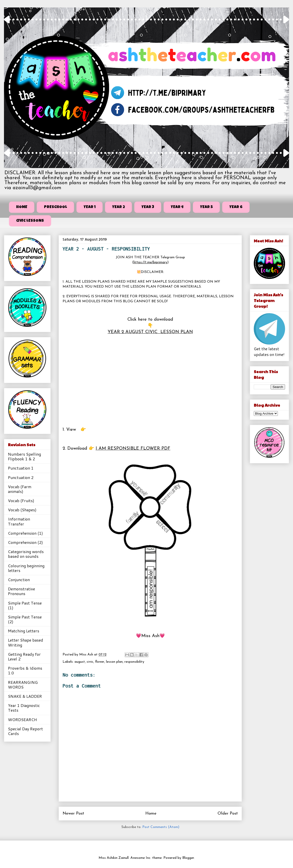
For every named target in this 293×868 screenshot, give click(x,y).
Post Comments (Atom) (161, 827)
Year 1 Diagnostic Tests (24, 708)
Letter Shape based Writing (26, 642)
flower (100, 662)
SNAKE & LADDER (25, 696)
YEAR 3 (148, 207)
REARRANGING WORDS (23, 685)
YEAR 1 (90, 207)
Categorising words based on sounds (26, 554)
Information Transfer (19, 521)
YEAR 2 (119, 207)
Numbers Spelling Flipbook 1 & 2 (24, 456)
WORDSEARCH (22, 719)
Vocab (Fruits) (21, 500)
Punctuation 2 (21, 477)
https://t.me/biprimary (150, 262)
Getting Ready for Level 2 (24, 656)
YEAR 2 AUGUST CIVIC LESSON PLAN (150, 332)
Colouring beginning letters (26, 568)
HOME (22, 207)
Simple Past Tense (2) (25, 619)
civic (90, 662)
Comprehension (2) (25, 542)
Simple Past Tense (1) (25, 605)
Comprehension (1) (25, 533)
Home (151, 813)
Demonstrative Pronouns (21, 591)
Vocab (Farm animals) (20, 489)
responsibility (134, 662)
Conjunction (19, 580)
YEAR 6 (236, 207)
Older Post (228, 813)
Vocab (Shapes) (22, 510)
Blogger (188, 858)
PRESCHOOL (55, 207)
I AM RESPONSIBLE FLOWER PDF (133, 449)
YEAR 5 (206, 207)
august (80, 662)
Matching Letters (24, 631)
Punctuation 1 (21, 468)
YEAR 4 (177, 207)
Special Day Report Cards (25, 731)
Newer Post (73, 813)
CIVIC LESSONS (30, 221)
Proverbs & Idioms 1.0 (25, 670)
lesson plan (114, 662)
